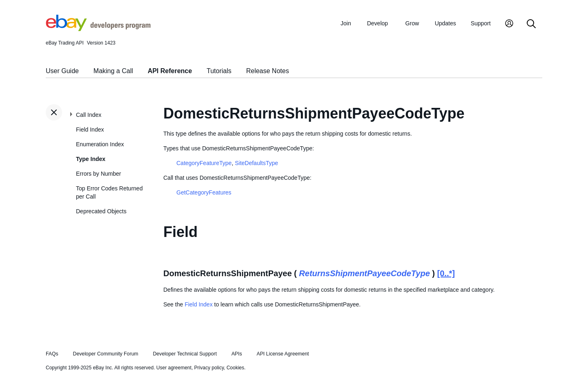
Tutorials (219, 71)
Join (346, 23)
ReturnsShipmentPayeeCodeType (364, 273)
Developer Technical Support (185, 354)
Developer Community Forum (106, 354)
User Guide (62, 71)
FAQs (52, 354)
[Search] (531, 24)
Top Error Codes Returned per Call (109, 192)
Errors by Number (98, 174)
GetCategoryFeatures (204, 192)
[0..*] (446, 273)
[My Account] (509, 24)
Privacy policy (209, 368)
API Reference (170, 71)
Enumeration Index (100, 144)
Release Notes (268, 71)
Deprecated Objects (101, 211)
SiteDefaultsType (256, 163)
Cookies (235, 368)
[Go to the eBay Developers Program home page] (98, 29)
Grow (412, 23)
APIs (237, 354)
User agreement (174, 368)
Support (481, 23)
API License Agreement (283, 354)
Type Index (91, 159)
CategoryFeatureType (204, 163)
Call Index (89, 115)
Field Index (90, 130)
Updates (445, 23)
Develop (378, 23)
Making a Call (113, 71)
